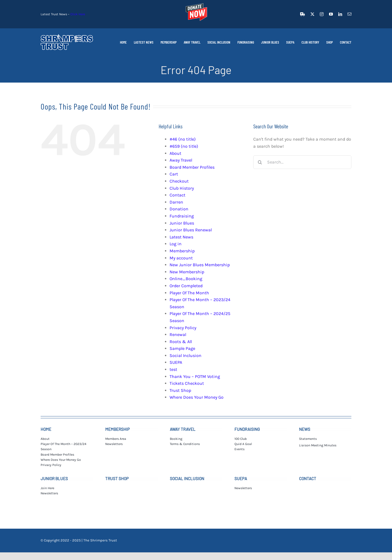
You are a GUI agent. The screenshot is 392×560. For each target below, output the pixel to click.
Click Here (78, 14)
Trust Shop (180, 390)
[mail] (349, 14)
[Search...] (302, 162)
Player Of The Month (189, 293)
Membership (182, 251)
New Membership (187, 272)
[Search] (260, 162)
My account (181, 258)
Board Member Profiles (192, 167)
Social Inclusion (186, 355)
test (173, 369)
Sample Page (182, 348)
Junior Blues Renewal (191, 230)
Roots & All (181, 342)
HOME (46, 429)
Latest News (181, 237)
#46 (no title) (183, 139)
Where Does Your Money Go (197, 397)
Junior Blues (182, 223)
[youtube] (331, 14)
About (175, 153)
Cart (174, 174)
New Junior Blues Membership (200, 265)
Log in (176, 244)
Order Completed (186, 286)
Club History (182, 188)
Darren (176, 202)
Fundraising (182, 216)
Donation (179, 209)
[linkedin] (340, 14)
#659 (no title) (184, 146)
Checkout (179, 181)
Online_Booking (186, 279)
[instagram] (322, 14)
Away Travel (181, 160)
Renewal (178, 335)
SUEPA (176, 362)
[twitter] (312, 14)
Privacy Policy (183, 328)
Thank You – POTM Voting (195, 376)
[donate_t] (196, 3)
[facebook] (303, 14)
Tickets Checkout (187, 383)
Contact (177, 195)
